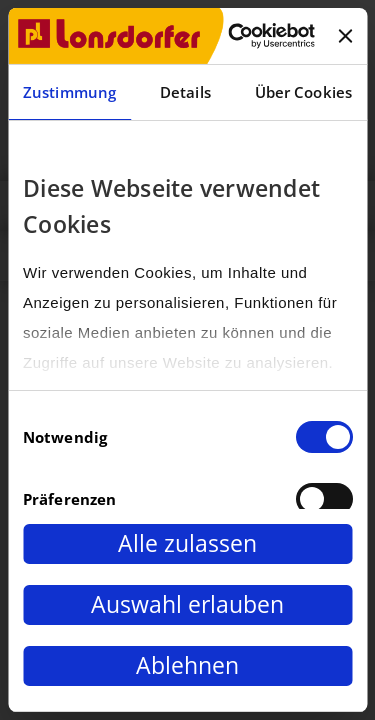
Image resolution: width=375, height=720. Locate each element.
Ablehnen (187, 665)
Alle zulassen (187, 543)
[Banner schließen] (345, 36)
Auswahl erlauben (187, 604)
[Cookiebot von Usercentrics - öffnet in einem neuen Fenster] (235, 36)
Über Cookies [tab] (303, 92)
